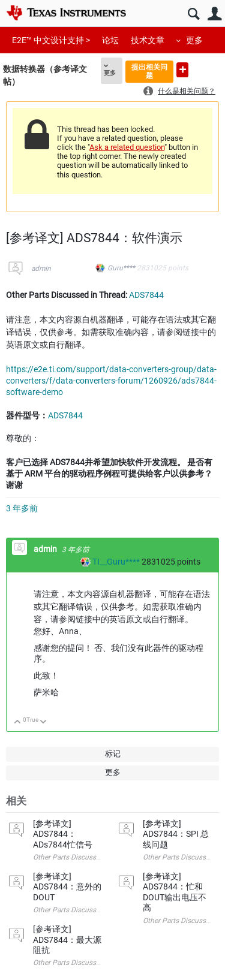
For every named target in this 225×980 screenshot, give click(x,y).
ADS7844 (146, 295)
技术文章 (148, 40)
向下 (43, 723)
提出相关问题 (149, 71)
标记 (113, 754)
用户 (214, 14)
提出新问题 (182, 70)
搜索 (193, 14)
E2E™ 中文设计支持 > (51, 40)
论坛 (110, 40)
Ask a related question (127, 147)
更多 (194, 40)
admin (41, 269)
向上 (18, 723)
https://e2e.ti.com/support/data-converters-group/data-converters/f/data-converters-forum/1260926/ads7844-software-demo (111, 381)
